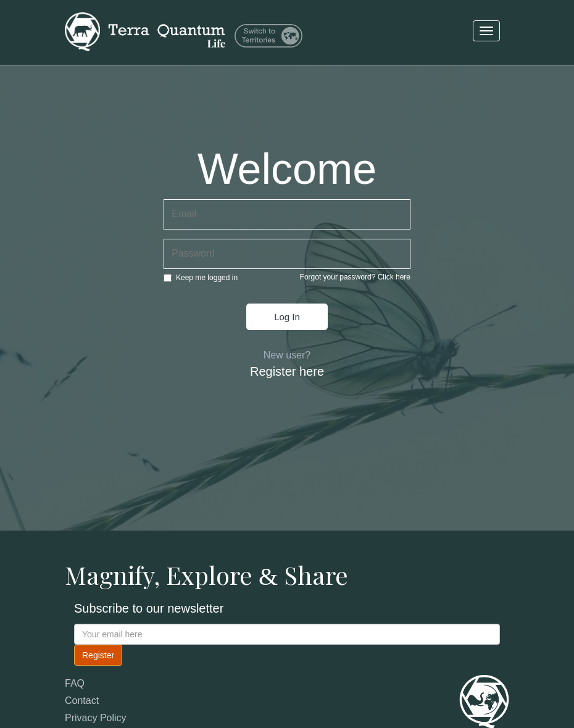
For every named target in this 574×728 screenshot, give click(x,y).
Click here (394, 277)
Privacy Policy (96, 718)
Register (98, 655)
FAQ (75, 683)
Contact (82, 701)
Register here (287, 371)
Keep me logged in (201, 278)
